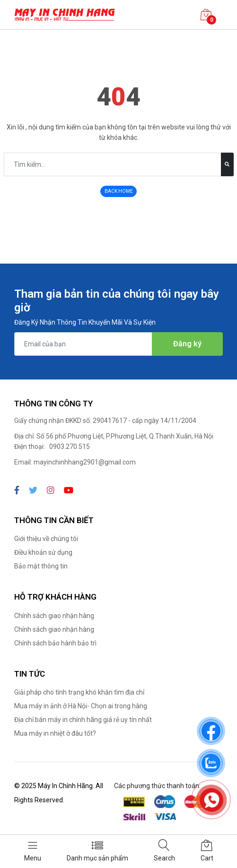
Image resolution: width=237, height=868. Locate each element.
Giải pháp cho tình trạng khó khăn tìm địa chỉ (79, 692)
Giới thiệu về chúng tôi (46, 539)
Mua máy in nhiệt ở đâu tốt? (55, 733)
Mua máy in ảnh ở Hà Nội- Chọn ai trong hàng (81, 706)
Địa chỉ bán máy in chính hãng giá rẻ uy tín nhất (83, 720)
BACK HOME (119, 191)
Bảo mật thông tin (41, 566)
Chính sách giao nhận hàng (54, 616)
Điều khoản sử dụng (43, 552)
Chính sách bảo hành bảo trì (55, 643)
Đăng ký (187, 344)
